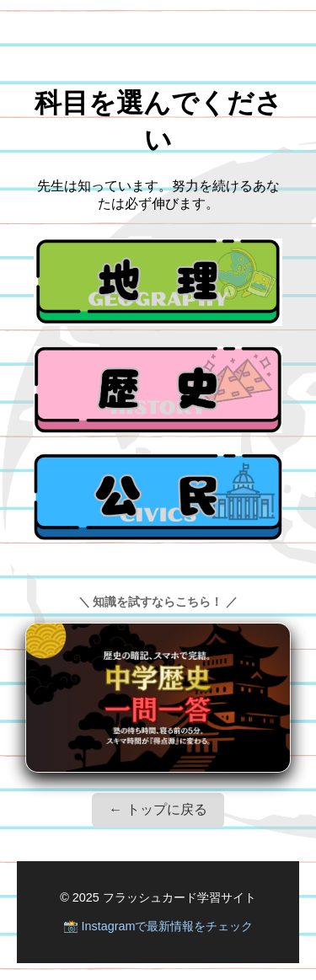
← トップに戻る (158, 809)
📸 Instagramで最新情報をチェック (158, 926)
